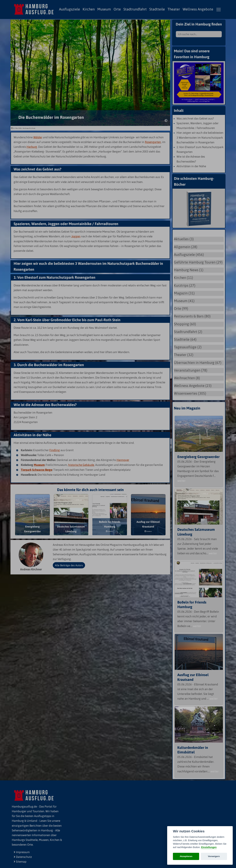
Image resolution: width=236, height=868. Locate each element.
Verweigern (214, 856)
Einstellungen (209, 847)
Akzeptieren (186, 856)
